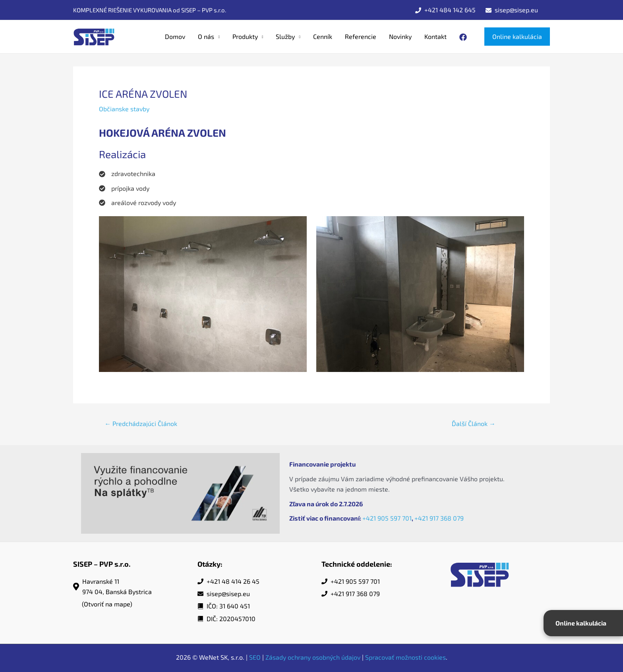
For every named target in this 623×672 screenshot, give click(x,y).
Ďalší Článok (474, 423)
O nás (206, 36)
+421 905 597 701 (387, 518)
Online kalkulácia (581, 623)
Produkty (245, 36)
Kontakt (435, 36)
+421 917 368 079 (439, 518)
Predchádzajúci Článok (141, 423)
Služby (285, 36)
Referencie (361, 36)
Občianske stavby (124, 109)
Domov (175, 36)
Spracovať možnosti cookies (405, 657)
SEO (255, 657)
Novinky (400, 36)
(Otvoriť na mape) (107, 604)
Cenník (323, 36)
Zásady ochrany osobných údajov (313, 657)
